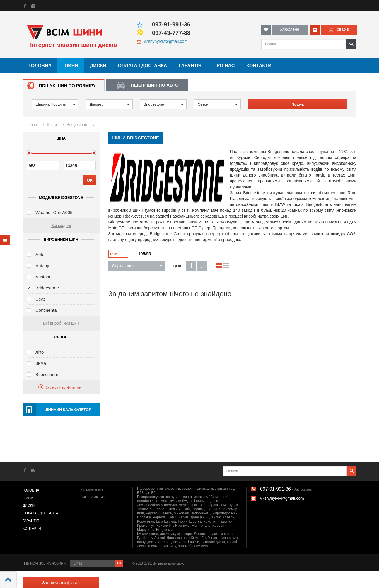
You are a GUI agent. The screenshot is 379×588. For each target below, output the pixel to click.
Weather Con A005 (54, 212)
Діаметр (110, 104)
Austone (43, 277)
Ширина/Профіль (55, 104)
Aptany (42, 266)
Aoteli (41, 254)
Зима (41, 363)
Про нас (224, 66)
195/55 (145, 254)
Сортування (137, 266)
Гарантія (190, 66)
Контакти (259, 66)
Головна (40, 66)
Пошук (298, 104)
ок (119, 563)
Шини (71, 66)
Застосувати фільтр (61, 583)
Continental (47, 310)
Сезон (218, 104)
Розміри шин (91, 490)
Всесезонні (47, 374)
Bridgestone (163, 104)
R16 (114, 254)
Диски (98, 66)
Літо (40, 352)
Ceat (40, 299)
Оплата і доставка (143, 66)
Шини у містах (93, 497)
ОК (89, 180)
